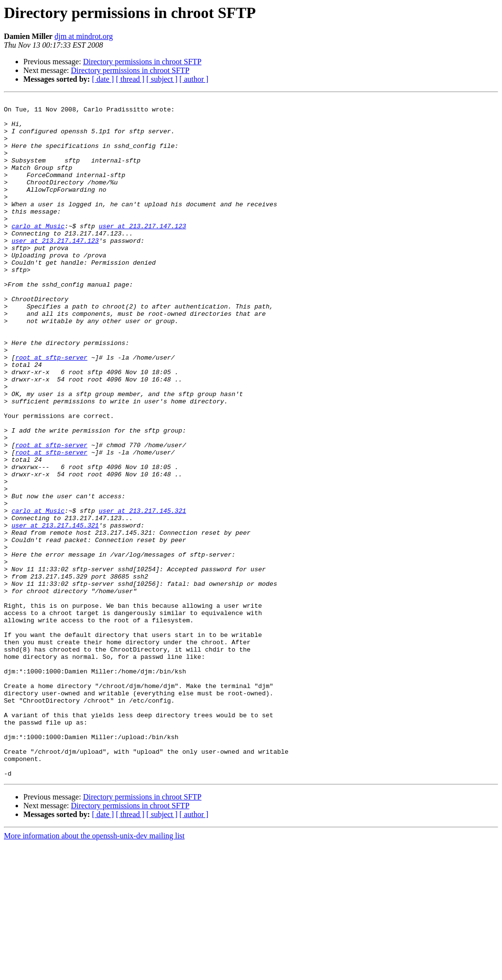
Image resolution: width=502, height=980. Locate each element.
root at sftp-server (51, 410)
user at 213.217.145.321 (142, 594)
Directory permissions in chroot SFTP (143, 62)
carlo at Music (38, 252)
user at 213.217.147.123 (142, 252)
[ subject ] (162, 79)
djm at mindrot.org (84, 36)
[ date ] (103, 79)
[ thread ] (130, 79)
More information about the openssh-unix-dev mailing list (94, 971)
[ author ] (194, 79)
